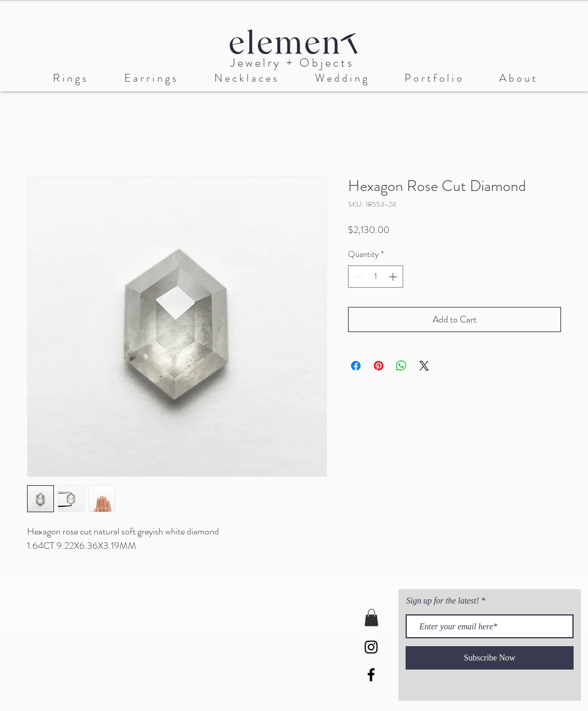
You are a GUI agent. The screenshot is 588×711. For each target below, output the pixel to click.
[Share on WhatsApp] (401, 366)
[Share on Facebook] (356, 366)
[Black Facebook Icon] (371, 675)
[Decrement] (357, 277)
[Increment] (394, 277)
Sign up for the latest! (444, 601)
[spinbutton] (376, 277)
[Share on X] (424, 366)
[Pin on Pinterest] (379, 366)
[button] (341, 78)
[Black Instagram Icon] (371, 647)
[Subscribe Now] (490, 658)
